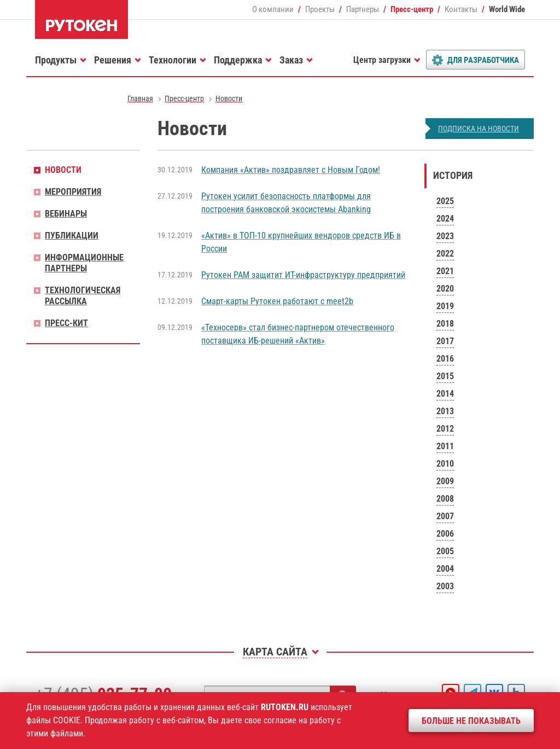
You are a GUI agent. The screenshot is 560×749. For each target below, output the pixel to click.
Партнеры (363, 9)
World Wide (507, 9)
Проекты (320, 9)
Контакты (461, 9)
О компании (273, 9)
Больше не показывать (471, 721)
